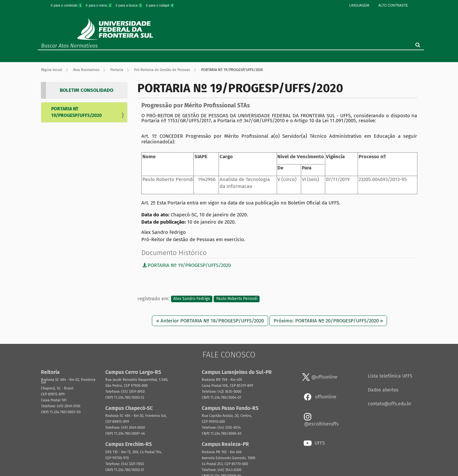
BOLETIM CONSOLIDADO (87, 90)
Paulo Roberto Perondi (237, 299)
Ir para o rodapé (160, 5)
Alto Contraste (393, 5)
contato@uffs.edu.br (389, 404)
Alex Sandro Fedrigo (192, 299)
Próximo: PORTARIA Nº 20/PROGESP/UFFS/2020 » (328, 321)
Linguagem (359, 5)
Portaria (117, 70)
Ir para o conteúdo (67, 5)
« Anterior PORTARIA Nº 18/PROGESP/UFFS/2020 (210, 321)
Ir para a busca (129, 5)
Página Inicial (52, 70)
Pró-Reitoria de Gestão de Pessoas (162, 70)
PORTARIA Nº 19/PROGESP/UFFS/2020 (76, 112)
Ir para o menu (99, 5)
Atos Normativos (86, 70)
